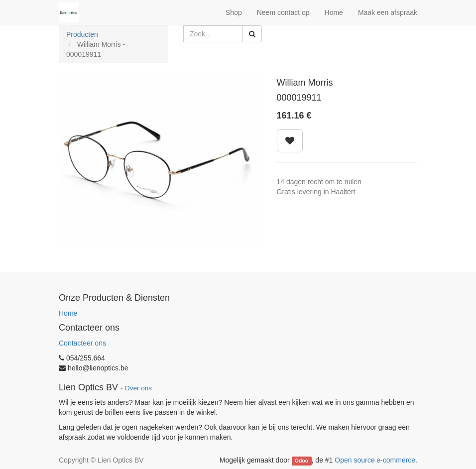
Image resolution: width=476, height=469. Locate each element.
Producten (82, 34)
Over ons (138, 388)
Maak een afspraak (388, 12)
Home (68, 313)
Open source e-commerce (375, 460)
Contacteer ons (82, 343)
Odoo (301, 461)
